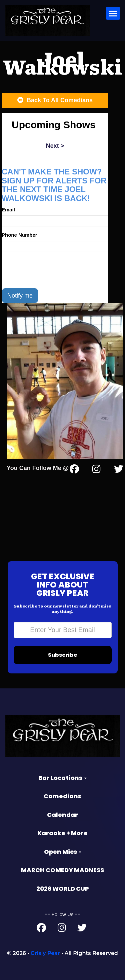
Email (8, 210)
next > (55, 146)
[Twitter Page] (119, 470)
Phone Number (19, 235)
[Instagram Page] (96, 470)
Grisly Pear (45, 953)
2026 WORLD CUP (63, 889)
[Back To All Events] (55, 101)
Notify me (20, 296)
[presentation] (52, 270)
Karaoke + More (62, 833)
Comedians (62, 796)
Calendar (62, 815)
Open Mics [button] (63, 852)
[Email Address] (63, 630)
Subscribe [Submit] (63, 655)
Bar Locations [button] (62, 778)
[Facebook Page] (41, 929)
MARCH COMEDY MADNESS (62, 870)
